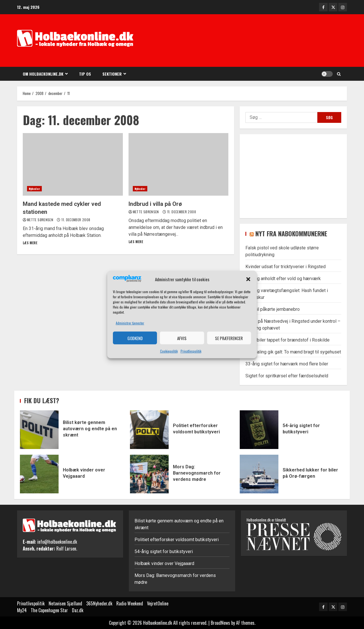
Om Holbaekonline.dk (43, 74)
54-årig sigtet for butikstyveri (259, 430)
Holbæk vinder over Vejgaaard (39, 474)
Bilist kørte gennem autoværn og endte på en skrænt (39, 430)
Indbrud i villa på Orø (179, 164)
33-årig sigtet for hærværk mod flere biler (287, 364)
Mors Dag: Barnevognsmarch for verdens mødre (149, 474)
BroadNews (220, 623)
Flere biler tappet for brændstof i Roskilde (288, 340)
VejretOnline (158, 603)
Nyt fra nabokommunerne (291, 233)
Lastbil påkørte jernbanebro (273, 309)
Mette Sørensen (41, 220)
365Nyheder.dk (99, 603)
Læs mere (30, 243)
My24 (22, 610)
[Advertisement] (262, 41)
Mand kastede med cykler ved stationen (73, 164)
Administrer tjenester (130, 323)
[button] (248, 279)
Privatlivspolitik (191, 351)
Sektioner (112, 74)
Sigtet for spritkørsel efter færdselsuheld (287, 376)
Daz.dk (78, 610)
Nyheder (34, 189)
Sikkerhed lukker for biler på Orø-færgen (259, 474)
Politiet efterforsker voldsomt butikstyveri (149, 430)
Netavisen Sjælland (65, 603)
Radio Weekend (130, 603)
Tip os (85, 74)
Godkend (135, 338)
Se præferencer (229, 338)
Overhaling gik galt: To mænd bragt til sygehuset (293, 352)
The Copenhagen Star (49, 610)
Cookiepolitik (169, 351)
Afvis (182, 338)
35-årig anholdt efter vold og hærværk (283, 279)
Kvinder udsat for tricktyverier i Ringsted (286, 267)
